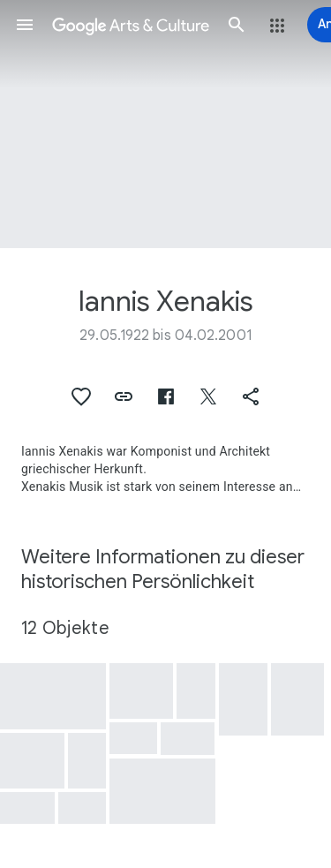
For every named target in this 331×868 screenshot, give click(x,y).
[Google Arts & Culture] (131, 25)
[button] (25, 25)
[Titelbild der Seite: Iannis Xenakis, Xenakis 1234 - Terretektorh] (165, 124)
